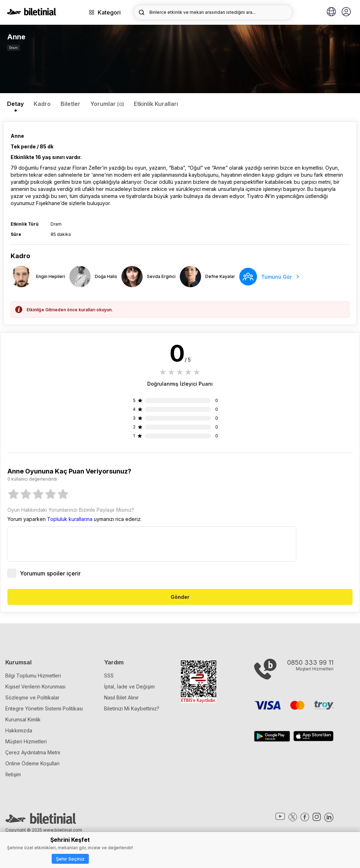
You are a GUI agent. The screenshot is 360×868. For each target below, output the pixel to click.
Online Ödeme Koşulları (32, 763)
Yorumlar (107, 104)
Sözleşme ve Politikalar (32, 697)
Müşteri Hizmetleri (26, 741)
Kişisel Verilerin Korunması (35, 687)
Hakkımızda (19, 730)
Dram (13, 48)
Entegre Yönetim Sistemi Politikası (44, 708)
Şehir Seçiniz (70, 859)
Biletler (70, 104)
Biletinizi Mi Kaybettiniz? (132, 708)
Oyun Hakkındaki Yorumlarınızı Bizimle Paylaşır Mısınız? (71, 510)
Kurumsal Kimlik (23, 719)
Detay (15, 104)
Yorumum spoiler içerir (44, 573)
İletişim (13, 774)
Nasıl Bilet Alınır (121, 697)
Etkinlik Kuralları (156, 104)
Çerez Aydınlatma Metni (33, 752)
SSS (109, 676)
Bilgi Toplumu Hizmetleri (33, 676)
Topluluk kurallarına (70, 519)
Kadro (42, 104)
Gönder (180, 597)
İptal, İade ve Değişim (129, 687)
